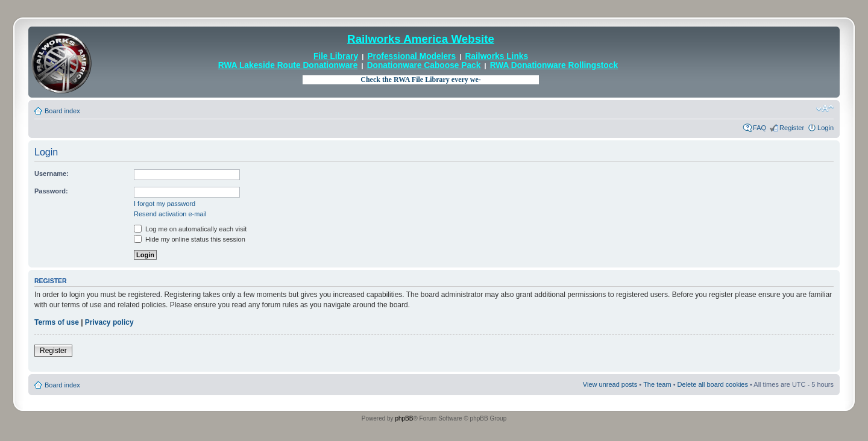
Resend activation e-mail (170, 214)
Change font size (825, 108)
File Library (336, 56)
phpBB (404, 418)
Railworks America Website (421, 39)
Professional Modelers (411, 56)
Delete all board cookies (713, 384)
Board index (62, 111)
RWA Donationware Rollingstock (554, 65)
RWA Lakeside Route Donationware (288, 65)
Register (792, 128)
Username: (52, 174)
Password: (51, 191)
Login (826, 128)
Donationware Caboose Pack (424, 65)
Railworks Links (496, 56)
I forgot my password (165, 204)
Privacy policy (109, 322)
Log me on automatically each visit (190, 229)
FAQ (759, 128)
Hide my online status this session (190, 239)
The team (657, 384)
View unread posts (610, 384)
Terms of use (57, 322)
